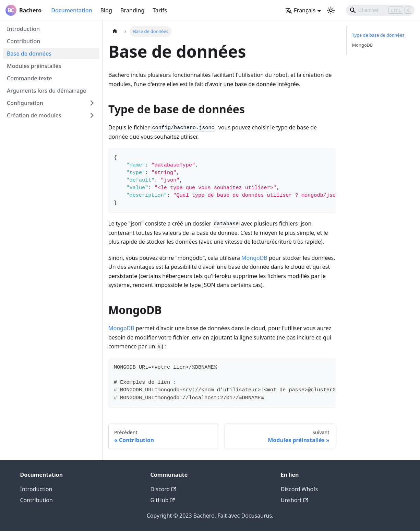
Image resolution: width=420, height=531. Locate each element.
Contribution (23, 41)
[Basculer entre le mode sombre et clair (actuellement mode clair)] (331, 10)
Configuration (25, 103)
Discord (163, 489)
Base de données (29, 54)
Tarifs (160, 10)
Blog (106, 10)
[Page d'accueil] (115, 31)
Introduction (23, 29)
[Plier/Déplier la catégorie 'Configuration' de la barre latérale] (92, 103)
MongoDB (254, 258)
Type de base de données (378, 35)
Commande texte (29, 78)
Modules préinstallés (34, 66)
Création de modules (34, 115)
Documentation (71, 10)
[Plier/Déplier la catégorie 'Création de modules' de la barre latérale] (92, 115)
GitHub (163, 500)
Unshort (295, 500)
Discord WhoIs (299, 489)
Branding (132, 10)
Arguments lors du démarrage (46, 91)
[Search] (380, 10)
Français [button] (300, 10)
